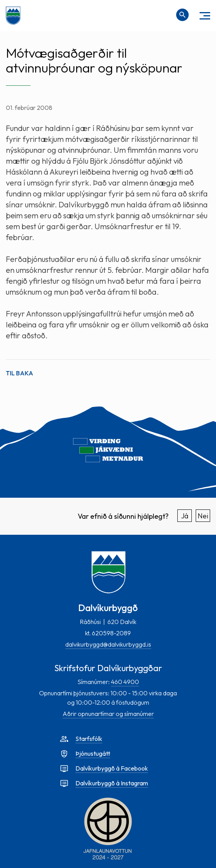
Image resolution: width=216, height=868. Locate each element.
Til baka (20, 373)
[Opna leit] (182, 15)
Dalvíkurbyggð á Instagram (112, 783)
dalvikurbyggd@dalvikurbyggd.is (108, 644)
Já (185, 516)
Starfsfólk (89, 739)
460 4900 (125, 682)
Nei (203, 516)
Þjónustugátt (93, 753)
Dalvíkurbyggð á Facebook (112, 768)
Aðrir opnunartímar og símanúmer (108, 714)
